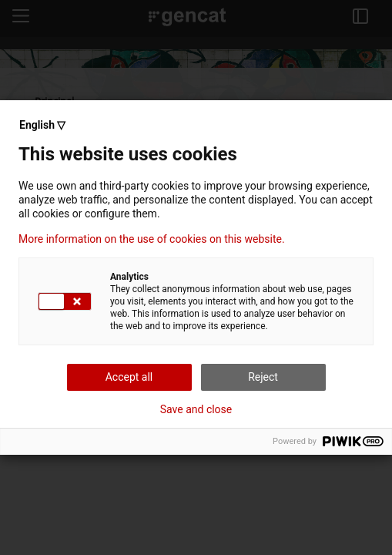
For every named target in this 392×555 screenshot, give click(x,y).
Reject (263, 377)
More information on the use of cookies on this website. (152, 239)
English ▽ (42, 125)
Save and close (196, 409)
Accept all (129, 377)
